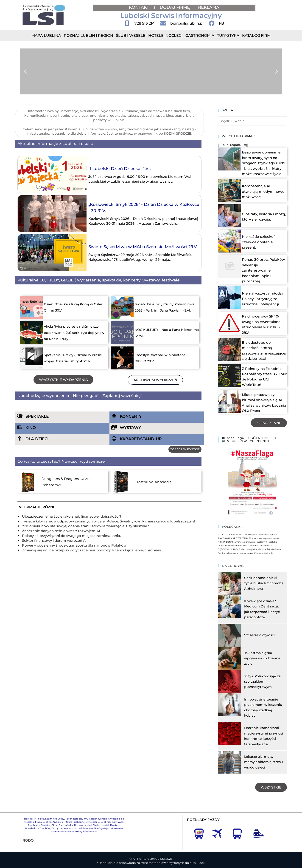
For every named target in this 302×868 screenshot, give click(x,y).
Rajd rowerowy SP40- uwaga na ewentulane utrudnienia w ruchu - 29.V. (264, 319)
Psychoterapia (74, 813)
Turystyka (228, 35)
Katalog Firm (256, 35)
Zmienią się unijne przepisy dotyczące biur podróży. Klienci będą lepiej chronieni (92, 550)
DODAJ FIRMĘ (175, 7)
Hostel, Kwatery (111, 819)
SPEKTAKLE (37, 416)
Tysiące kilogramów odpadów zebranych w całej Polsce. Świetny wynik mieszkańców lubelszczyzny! (109, 521)
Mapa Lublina (46, 35)
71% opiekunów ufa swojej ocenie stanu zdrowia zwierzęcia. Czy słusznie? (85, 526)
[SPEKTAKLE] (20, 416)
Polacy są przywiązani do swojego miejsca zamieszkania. (71, 536)
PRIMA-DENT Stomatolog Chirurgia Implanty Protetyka (247, 536)
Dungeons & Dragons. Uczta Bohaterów (74, 482)
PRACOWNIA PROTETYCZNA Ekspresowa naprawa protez (248, 532)
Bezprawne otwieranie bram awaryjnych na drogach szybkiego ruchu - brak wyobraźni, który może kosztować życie (264, 163)
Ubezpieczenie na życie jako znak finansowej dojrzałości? (72, 516)
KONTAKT (140, 7)
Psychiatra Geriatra (39, 819)
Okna (55, 819)
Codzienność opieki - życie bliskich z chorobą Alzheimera (264, 577)
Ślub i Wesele (131, 35)
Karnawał (117, 816)
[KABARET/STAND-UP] (114, 439)
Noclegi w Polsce (34, 813)
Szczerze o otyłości (259, 629)
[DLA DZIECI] (20, 439)
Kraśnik (105, 813)
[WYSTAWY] (114, 427)
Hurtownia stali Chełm (87, 819)
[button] (25, 72)
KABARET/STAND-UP (141, 439)
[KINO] (20, 427)
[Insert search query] (252, 121)
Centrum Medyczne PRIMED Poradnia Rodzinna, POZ (246, 539)
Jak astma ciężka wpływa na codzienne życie (262, 652)
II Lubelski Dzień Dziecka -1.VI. (120, 169)
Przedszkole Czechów (38, 822)
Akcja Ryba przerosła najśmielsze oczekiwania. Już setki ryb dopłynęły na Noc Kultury (74, 333)
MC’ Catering (92, 813)
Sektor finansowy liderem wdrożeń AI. (55, 540)
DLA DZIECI (37, 439)
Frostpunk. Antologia (150, 482)
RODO (28, 834)
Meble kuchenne (75, 816)
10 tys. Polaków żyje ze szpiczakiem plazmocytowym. (262, 675)
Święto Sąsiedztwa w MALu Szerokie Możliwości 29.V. (143, 247)
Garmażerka (66, 819)
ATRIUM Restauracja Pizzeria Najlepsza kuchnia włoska (247, 528)
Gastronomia (200, 35)
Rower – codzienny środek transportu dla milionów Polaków (74, 545)
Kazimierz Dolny (55, 813)
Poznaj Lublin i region (88, 35)
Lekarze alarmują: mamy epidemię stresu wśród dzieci (263, 756)
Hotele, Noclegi (165, 35)
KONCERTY (131, 416)
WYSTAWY (130, 428)
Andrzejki (58, 816)
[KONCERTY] (114, 416)
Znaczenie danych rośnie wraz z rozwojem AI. (61, 531)
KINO (31, 428)
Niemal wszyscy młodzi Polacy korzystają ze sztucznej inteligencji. (261, 294)
